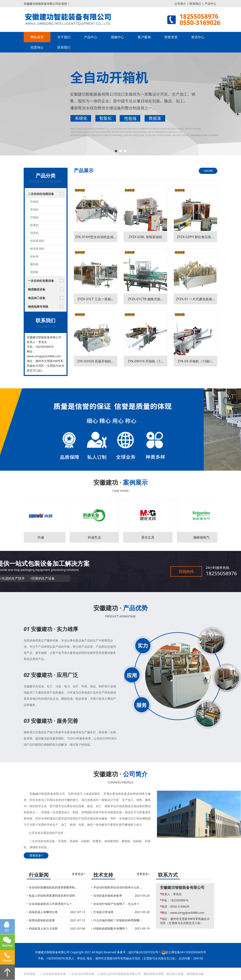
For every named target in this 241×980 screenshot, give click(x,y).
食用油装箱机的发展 (42, 920)
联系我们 (195, 4)
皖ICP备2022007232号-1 (145, 952)
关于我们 (64, 37)
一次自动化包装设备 (41, 281)
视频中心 (117, 37)
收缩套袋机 (37, 248)
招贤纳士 (37, 47)
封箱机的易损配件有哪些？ (111, 928)
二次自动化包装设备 (41, 194)
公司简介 (180, 4)
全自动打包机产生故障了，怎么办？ (116, 904)
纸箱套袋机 (37, 241)
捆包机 (34, 264)
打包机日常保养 (103, 912)
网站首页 (37, 37)
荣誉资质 (171, 37)
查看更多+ (36, 855)
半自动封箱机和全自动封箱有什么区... (118, 887)
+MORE (208, 171)
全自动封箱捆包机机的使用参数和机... (53, 887)
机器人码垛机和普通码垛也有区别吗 (52, 896)
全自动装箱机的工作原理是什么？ (50, 904)
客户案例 (144, 37)
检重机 (34, 225)
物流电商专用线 (38, 307)
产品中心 (211, 4)
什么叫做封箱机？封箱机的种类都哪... (118, 920)
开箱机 (34, 202)
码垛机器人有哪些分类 (43, 912)
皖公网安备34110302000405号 (186, 952)
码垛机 (34, 233)
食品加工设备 (37, 298)
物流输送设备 (37, 289)
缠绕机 (34, 272)
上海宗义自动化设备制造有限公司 (119, 974)
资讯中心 (198, 37)
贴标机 (34, 256)
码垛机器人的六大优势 (43, 928)
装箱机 (34, 209)
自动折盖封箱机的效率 (108, 896)
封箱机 (34, 217)
